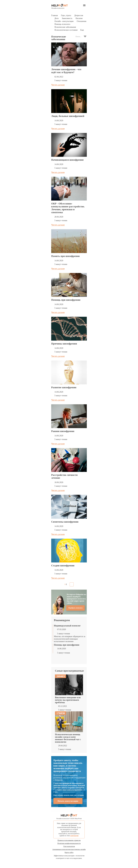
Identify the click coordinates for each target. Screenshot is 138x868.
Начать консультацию (68, 801)
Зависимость (67, 18)
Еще (82, 30)
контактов (74, 836)
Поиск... (78, 36)
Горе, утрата (66, 15)
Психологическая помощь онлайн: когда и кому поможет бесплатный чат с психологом (68, 738)
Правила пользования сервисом (69, 840)
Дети (56, 18)
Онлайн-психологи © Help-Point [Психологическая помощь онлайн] (69, 817)
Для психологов (69, 846)
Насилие (79, 18)
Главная (54, 15)
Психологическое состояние (66, 30)
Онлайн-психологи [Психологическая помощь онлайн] (60, 6)
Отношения (81, 21)
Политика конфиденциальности (69, 843)
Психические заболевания (65, 27)
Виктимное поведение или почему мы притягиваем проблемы (68, 700)
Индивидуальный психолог (67, 626)
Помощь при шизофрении (67, 645)
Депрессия (79, 15)
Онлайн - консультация (64, 21)
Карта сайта (69, 852)
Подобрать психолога (76, 608)
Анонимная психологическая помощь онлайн (69, 849)
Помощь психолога (62, 24)
